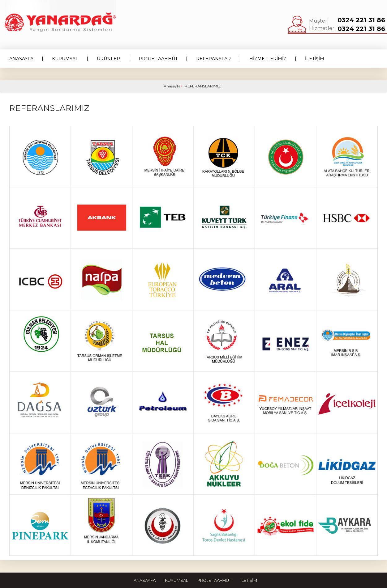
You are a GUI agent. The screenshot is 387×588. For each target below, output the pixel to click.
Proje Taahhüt (214, 580)
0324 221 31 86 (361, 20)
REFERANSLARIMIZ (203, 86)
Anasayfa (172, 86)
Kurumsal (176, 580)
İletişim (249, 580)
